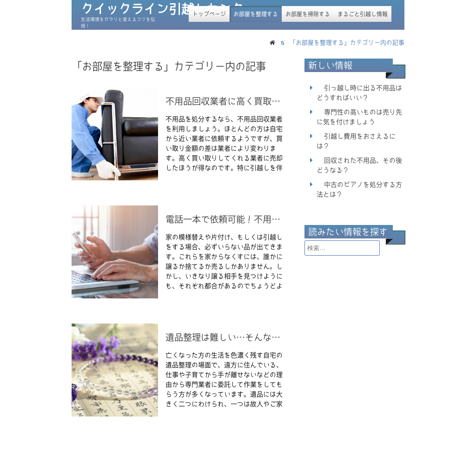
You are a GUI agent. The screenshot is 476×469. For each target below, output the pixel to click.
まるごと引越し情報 (363, 14)
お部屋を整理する (256, 14)
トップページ (209, 14)
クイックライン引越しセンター (169, 9)
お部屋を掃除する (308, 14)
